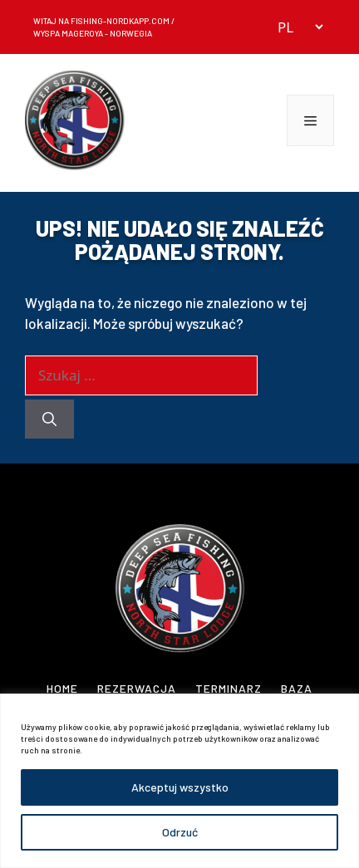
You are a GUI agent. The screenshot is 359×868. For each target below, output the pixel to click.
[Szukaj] (49, 419)
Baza (297, 688)
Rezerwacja (137, 688)
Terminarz (229, 688)
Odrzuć (180, 832)
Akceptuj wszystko (180, 787)
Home (62, 688)
